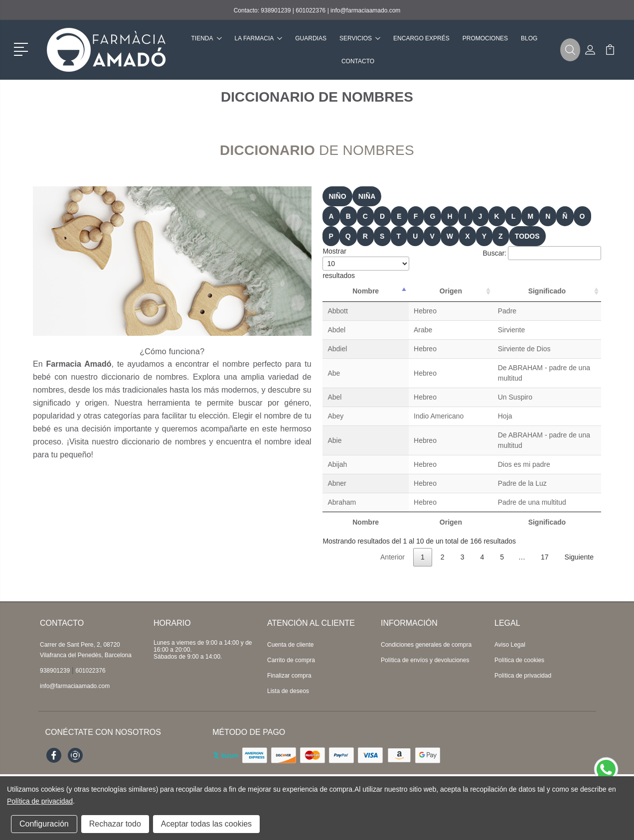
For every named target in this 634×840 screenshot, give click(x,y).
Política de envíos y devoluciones (425, 639)
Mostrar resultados (366, 263)
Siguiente (579, 536)
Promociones (485, 38)
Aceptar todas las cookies (206, 824)
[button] (23, 48)
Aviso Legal (510, 624)
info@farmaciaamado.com (365, 10)
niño (337, 196)
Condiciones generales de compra (426, 624)
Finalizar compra (289, 655)
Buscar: (542, 253)
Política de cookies (519, 639)
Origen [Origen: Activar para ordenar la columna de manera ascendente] (397, 291)
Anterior (393, 536)
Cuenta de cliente (290, 624)
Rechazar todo (115, 824)
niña (367, 196)
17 (545, 536)
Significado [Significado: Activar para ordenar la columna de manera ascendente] (514, 291)
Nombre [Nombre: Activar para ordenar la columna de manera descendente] (345, 291)
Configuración (44, 824)
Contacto (358, 61)
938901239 (276, 10)
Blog (529, 38)
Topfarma (179, 759)
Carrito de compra (291, 639)
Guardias (311, 38)
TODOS (527, 236)
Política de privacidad (523, 655)
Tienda (207, 38)
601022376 (311, 10)
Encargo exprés (421, 38)
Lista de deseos (288, 670)
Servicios (360, 38)
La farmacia (259, 38)
